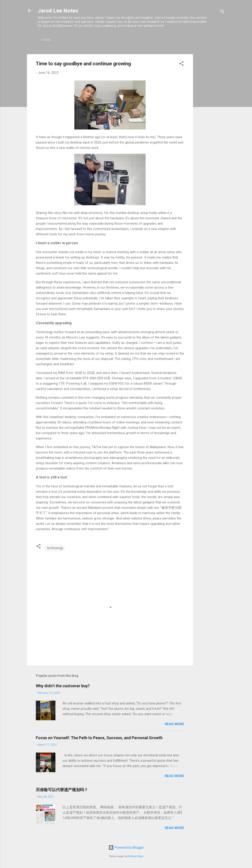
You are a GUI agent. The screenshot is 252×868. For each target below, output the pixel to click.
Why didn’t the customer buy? (63, 686)
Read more (174, 724)
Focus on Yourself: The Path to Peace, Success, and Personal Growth (99, 738)
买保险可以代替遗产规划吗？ (62, 790)
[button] (181, 64)
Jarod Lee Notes (58, 11)
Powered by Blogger (126, 847)
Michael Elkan (136, 856)
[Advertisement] (211, 121)
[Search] (222, 12)
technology (55, 548)
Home (46, 40)
